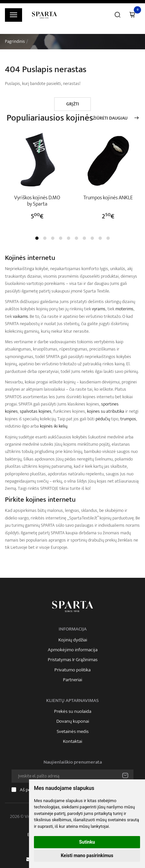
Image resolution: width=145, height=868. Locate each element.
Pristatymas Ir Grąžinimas (73, 660)
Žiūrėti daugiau (110, 118)
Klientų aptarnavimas (72, 701)
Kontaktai (72, 742)
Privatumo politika (72, 670)
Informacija (73, 629)
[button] (37, 238)
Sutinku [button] (87, 842)
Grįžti (73, 104)
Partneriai (72, 680)
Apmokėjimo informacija (73, 650)
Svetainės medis (73, 732)
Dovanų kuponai (73, 721)
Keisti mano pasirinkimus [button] (87, 855)
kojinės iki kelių (54, 426)
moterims (124, 309)
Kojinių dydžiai (73, 640)
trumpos (128, 419)
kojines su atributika (106, 411)
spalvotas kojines (36, 411)
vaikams (20, 316)
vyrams (99, 309)
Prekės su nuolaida (73, 712)
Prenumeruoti (125, 776)
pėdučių (103, 419)
